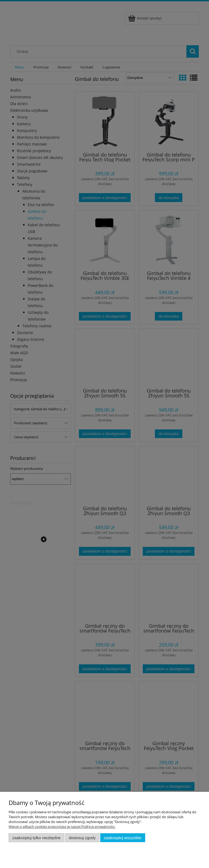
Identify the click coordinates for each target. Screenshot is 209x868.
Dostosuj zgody (82, 838)
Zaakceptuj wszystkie (123, 838)
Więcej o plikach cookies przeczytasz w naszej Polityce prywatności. (62, 827)
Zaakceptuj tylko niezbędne (36, 838)
